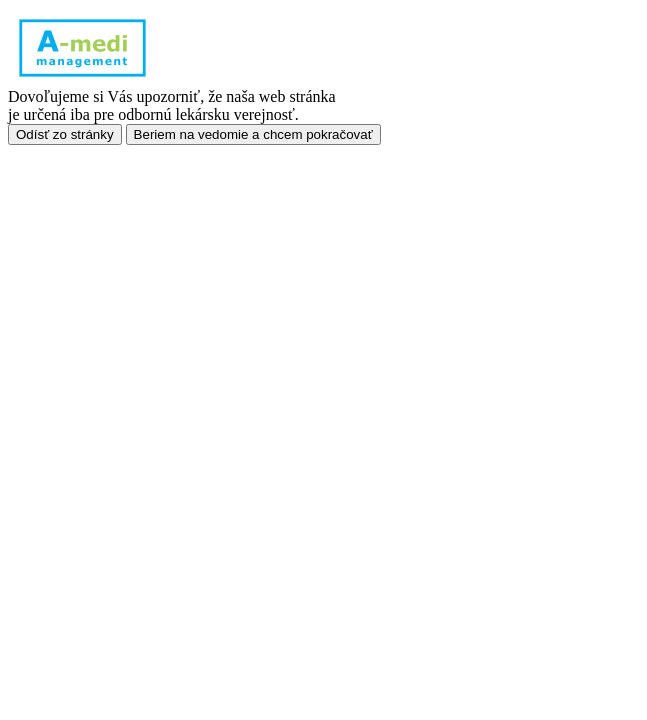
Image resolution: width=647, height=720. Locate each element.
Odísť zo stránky (65, 134)
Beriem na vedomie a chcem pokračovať (253, 134)
